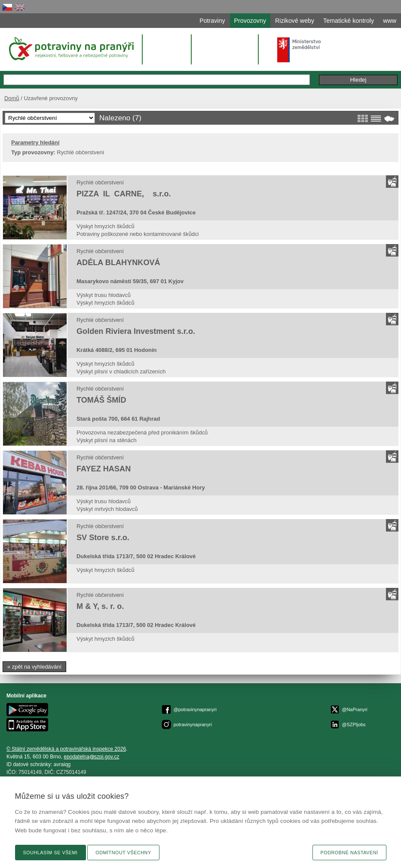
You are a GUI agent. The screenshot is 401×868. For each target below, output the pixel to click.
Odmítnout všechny (123, 853)
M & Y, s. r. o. (100, 606)
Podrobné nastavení (349, 853)
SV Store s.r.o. (103, 538)
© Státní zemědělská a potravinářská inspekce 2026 (66, 749)
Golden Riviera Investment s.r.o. (136, 331)
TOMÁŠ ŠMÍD (101, 400)
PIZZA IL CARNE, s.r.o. (124, 194)
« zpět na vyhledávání (34, 667)
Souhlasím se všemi (51, 853)
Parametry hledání (35, 142)
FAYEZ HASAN (104, 469)
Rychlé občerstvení (100, 182)
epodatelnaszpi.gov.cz (91, 757)
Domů (12, 98)
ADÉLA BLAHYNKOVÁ (118, 263)
